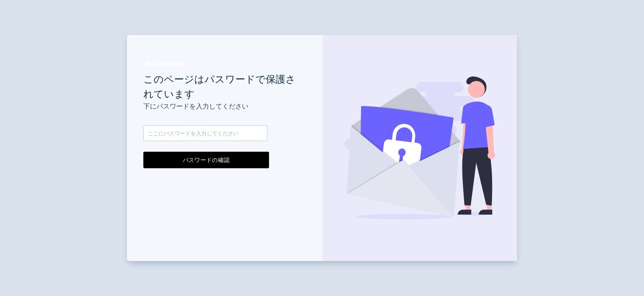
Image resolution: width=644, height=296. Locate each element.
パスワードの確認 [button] (206, 160)
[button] (166, 64)
